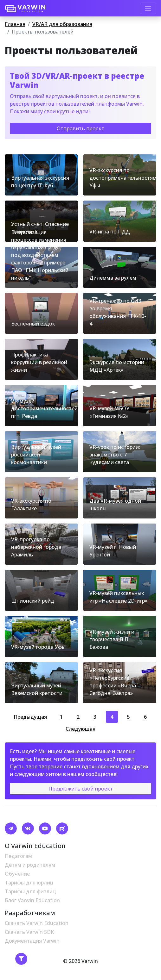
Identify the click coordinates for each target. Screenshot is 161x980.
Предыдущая (30, 717)
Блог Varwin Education (32, 900)
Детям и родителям (30, 865)
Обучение (17, 874)
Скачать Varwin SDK (29, 932)
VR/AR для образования (62, 24)
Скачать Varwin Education (37, 923)
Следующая (80, 729)
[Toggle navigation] (148, 8)
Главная (15, 24)
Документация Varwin (32, 941)
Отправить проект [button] (80, 128)
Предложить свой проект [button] (81, 789)
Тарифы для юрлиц (29, 883)
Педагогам (18, 856)
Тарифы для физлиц (30, 891)
